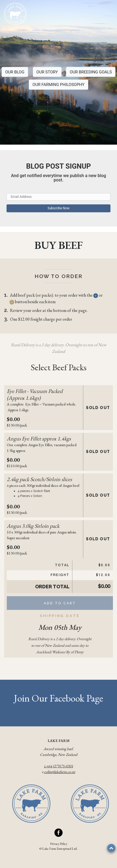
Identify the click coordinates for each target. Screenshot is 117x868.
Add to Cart (60, 603)
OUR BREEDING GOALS (91, 72)
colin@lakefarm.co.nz (60, 772)
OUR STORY (47, 72)
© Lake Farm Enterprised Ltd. (59, 849)
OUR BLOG (15, 72)
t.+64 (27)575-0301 (59, 766)
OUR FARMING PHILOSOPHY (58, 85)
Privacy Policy (59, 844)
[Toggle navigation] (107, 14)
